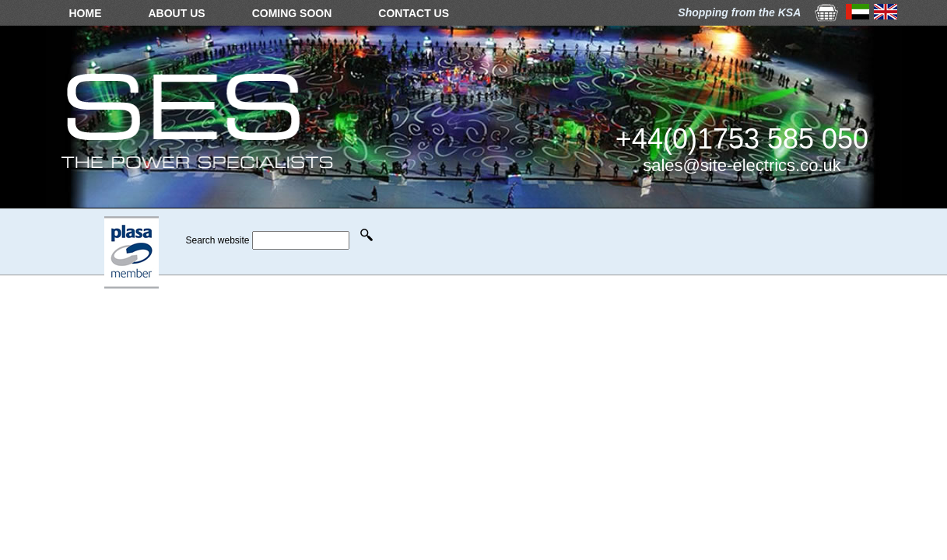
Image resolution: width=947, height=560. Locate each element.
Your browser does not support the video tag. (474, 240)
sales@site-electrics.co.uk (742, 165)
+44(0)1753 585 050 (742, 139)
